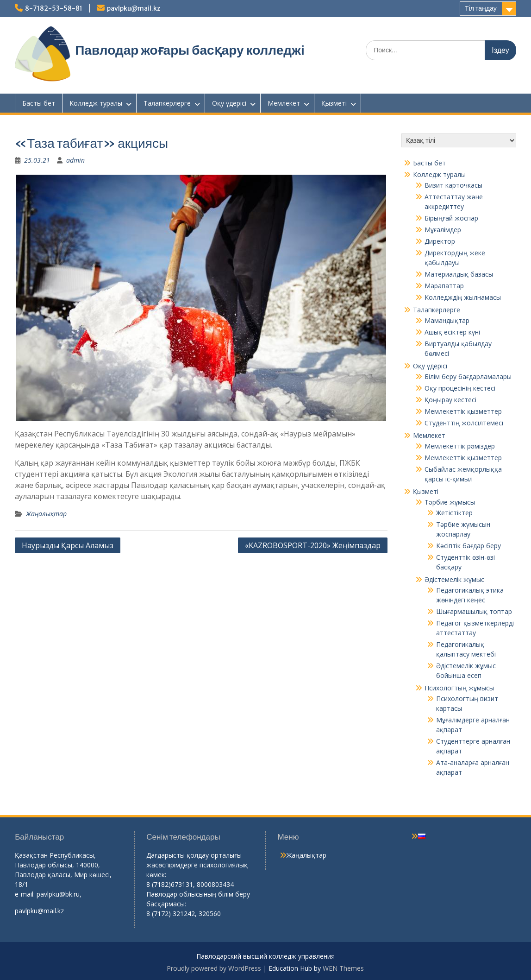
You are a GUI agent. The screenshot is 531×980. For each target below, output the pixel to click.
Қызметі (334, 103)
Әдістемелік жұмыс (454, 579)
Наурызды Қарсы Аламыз (68, 545)
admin (75, 160)
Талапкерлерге (167, 103)
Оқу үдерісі (229, 103)
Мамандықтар (447, 320)
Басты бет (39, 103)
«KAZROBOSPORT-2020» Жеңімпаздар (313, 545)
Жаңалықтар (46, 514)
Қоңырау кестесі (450, 400)
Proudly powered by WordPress (214, 968)
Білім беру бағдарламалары (468, 376)
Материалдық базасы (459, 274)
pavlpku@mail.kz (134, 8)
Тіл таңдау (481, 8)
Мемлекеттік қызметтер (463, 411)
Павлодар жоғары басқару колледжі (190, 50)
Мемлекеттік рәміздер (460, 446)
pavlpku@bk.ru (58, 894)
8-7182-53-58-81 (54, 8)
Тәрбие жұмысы (450, 502)
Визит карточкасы (453, 185)
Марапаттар (444, 286)
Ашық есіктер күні (452, 332)
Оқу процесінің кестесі (460, 388)
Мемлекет (284, 103)
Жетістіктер (454, 513)
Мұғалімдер (443, 230)
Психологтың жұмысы (459, 688)
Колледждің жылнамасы (463, 297)
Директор (440, 241)
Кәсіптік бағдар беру (469, 546)
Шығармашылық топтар (474, 611)
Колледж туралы (96, 103)
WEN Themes (343, 968)
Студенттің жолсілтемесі (464, 423)
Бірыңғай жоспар (451, 218)
